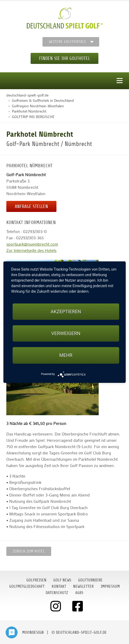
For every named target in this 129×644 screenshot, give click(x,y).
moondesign (33, 632)
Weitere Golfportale (68, 42)
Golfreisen (36, 580)
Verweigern (66, 333)
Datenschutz (57, 593)
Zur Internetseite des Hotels (31, 250)
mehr (66, 355)
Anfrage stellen (31, 206)
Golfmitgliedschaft (27, 586)
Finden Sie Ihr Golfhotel (64, 58)
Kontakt (59, 586)
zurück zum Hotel (29, 551)
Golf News (62, 580)
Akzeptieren (66, 311)
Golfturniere (90, 580)
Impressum (110, 586)
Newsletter (83, 586)
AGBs (79, 593)
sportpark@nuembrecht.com (32, 244)
